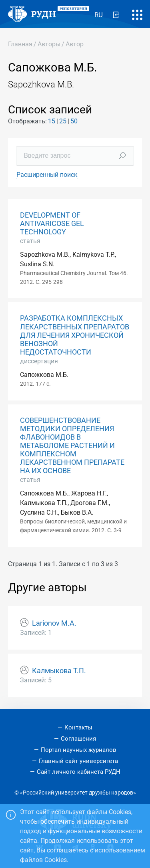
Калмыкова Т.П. (59, 671)
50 (74, 121)
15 (52, 121)
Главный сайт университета (78, 761)
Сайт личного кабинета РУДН (79, 772)
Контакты (78, 727)
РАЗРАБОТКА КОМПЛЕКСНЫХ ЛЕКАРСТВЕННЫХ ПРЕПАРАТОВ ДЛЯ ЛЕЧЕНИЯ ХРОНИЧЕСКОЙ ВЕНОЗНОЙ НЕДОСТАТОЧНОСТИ (75, 335)
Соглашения (78, 739)
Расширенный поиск (47, 175)
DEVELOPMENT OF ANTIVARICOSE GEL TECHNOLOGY (52, 224)
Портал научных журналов (79, 750)
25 (63, 121)
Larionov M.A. (54, 623)
